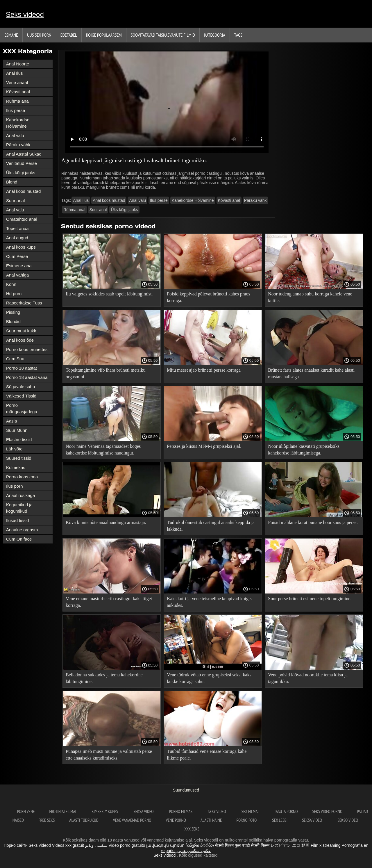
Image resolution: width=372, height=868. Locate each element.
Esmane (11, 35)
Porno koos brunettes (27, 349)
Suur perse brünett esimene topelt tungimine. (310, 599)
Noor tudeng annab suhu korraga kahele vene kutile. (310, 297)
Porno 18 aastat (22, 368)
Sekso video (348, 820)
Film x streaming (326, 845)
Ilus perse (16, 110)
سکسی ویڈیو (96, 845)
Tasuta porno (286, 811)
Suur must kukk (21, 331)
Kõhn (11, 284)
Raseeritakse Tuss (24, 303)
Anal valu (15, 135)
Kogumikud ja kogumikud (19, 508)
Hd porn (14, 294)
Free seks (46, 820)
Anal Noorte (18, 64)
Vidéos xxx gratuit (68, 845)
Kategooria (215, 35)
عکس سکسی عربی (194, 851)
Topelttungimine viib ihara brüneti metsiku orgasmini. (105, 373)
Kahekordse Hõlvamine (18, 123)
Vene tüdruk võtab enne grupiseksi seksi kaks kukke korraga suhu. (209, 678)
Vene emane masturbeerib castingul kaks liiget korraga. (109, 602)
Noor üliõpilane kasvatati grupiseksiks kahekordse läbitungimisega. (304, 450)
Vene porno (176, 820)
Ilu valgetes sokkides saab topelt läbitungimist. (109, 294)
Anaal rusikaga (20, 495)
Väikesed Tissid (21, 396)
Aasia (12, 421)
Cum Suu (15, 359)
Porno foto (247, 820)
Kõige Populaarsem (104, 35)
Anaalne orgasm (22, 530)
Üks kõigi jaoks (21, 173)
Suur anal (15, 200)
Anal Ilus (15, 73)
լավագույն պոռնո (165, 845)
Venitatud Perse (22, 163)
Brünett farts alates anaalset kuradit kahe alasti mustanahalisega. (311, 373)
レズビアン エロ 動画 (290, 845)
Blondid (13, 321)
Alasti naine (211, 820)
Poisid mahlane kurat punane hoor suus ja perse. (313, 522)
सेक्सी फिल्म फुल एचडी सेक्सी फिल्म (242, 845)
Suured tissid (19, 458)
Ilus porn (15, 486)
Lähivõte (14, 449)
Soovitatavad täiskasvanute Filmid (163, 35)
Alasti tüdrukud (84, 820)
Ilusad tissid (17, 520)
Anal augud (17, 238)
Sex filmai (251, 811)
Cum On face (19, 539)
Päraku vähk (18, 145)
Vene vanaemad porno (132, 820)
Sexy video (217, 811)
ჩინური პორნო (200, 845)
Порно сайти (16, 845)
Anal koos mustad (23, 191)
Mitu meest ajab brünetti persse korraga (204, 370)
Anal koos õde (20, 340)
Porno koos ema (22, 477)
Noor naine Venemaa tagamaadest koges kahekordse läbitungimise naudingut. (103, 450)
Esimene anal (19, 266)
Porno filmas (181, 811)
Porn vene (26, 811)
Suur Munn (17, 430)
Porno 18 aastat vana (27, 377)
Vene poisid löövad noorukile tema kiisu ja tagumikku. (308, 678)
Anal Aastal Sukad (24, 154)
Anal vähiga (17, 275)
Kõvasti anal (18, 92)
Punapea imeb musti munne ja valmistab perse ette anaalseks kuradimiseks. (109, 755)
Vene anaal (17, 82)
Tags (238, 35)
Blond (12, 182)
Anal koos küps (21, 247)
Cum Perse (17, 256)
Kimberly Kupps (105, 811)
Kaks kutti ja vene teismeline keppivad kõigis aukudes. (209, 602)
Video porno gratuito (127, 845)
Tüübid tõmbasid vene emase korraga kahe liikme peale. (207, 755)
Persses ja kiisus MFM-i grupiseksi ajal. (204, 446)
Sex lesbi (280, 820)
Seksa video (144, 811)
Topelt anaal (18, 228)
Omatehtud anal (22, 219)
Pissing (13, 312)
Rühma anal (18, 101)
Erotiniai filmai (63, 811)
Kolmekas (16, 467)
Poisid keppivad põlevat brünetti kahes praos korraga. (209, 297)
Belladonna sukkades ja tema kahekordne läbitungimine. (104, 678)
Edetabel (69, 35)
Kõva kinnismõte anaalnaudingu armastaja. (106, 522)
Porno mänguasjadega (22, 408)
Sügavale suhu (20, 387)
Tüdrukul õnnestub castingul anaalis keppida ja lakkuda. (211, 526)
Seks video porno (327, 811)
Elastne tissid (19, 440)
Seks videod (25, 14)
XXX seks (192, 829)
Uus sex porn (39, 35)
